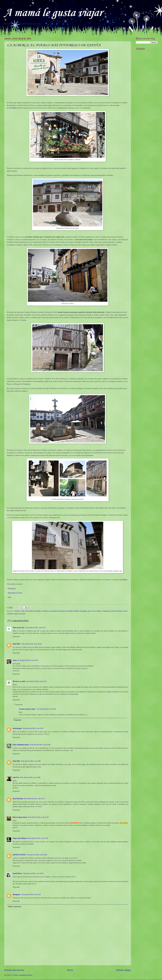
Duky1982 (16, 644)
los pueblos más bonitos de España (61, 611)
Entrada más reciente (14, 970)
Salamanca (12, 588)
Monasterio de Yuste (15, 593)
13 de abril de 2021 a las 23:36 (31, 644)
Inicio (70, 970)
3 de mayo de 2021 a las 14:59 (33, 873)
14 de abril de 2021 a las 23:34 (33, 728)
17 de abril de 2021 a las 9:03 (46, 709)
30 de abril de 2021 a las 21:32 (38, 817)
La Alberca (45, 611)
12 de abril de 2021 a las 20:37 (35, 628)
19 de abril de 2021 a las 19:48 (40, 745)
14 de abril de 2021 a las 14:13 (28, 660)
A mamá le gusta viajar (53, 13)
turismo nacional (19, 614)
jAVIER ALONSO (19, 855)
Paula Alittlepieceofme (21, 745)
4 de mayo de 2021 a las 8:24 (31, 894)
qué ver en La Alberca (95, 611)
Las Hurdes (123, 580)
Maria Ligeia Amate (20, 817)
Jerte (9, 597)
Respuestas (19, 705)
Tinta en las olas (18, 628)
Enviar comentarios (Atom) (23, 975)
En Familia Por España (33, 611)
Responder (16, 637)
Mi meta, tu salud (19, 681)
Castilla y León (19, 611)
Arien (15, 660)
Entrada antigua (124, 970)
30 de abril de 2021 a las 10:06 (30, 777)
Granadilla (13, 108)
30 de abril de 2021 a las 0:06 (31, 761)
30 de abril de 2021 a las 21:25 (34, 799)
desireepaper (17, 728)
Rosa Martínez (18, 799)
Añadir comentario (14, 907)
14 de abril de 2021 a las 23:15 (36, 681)
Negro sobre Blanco (20, 838)
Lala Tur (16, 777)
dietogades (16, 894)
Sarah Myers (17, 873)
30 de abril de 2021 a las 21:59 (38, 838)
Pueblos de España (80, 611)
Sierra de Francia (117, 611)
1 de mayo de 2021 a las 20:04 (37, 855)
